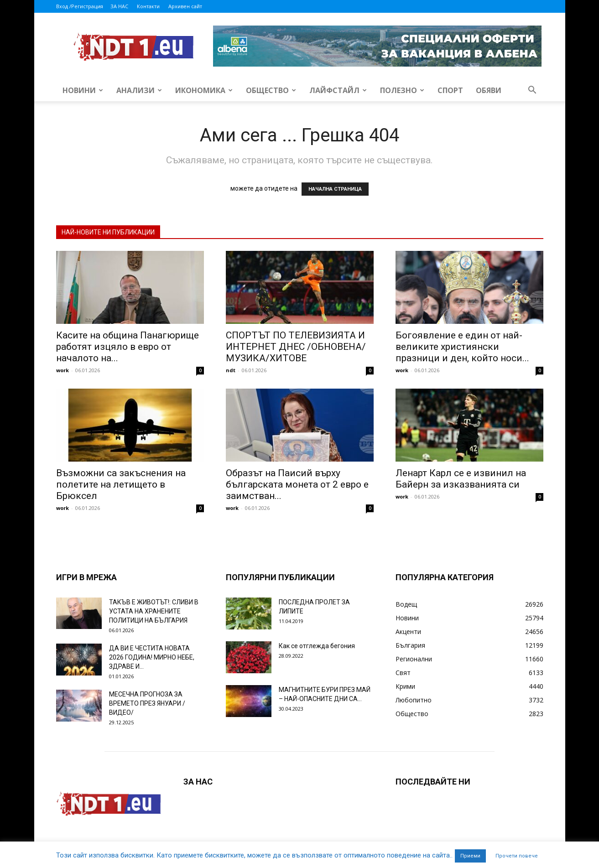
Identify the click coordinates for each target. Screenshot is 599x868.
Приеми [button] (470, 856)
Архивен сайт (185, 6)
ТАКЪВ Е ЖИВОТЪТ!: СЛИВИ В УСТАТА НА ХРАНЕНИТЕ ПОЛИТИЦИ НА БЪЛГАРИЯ (154, 611)
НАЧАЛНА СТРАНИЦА (335, 189)
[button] (532, 91)
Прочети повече (517, 856)
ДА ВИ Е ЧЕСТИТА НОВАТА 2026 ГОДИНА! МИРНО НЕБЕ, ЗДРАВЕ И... (152, 657)
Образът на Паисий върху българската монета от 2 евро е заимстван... (297, 484)
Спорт (450, 90)
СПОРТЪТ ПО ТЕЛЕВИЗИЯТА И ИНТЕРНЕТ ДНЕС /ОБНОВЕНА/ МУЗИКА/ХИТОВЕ (296, 347)
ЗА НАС (119, 6)
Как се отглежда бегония (317, 646)
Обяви (489, 90)
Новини (83, 90)
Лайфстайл (338, 90)
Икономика (204, 90)
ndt (231, 370)
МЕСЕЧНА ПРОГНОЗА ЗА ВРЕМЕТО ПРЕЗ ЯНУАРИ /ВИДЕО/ (147, 703)
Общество (271, 90)
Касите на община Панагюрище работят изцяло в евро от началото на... (128, 347)
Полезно (402, 90)
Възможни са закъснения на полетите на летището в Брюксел (121, 484)
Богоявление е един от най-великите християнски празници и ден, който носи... (462, 347)
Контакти (148, 6)
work (63, 370)
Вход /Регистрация (80, 6)
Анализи (139, 90)
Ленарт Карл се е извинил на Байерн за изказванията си (461, 479)
